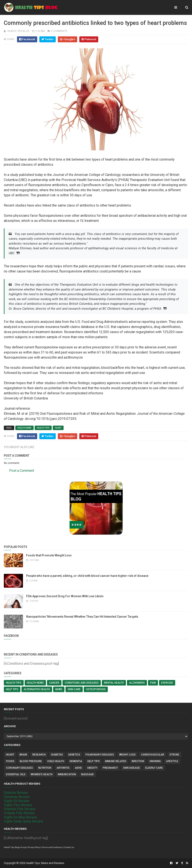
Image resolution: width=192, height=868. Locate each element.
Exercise (167, 683)
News (59, 689)
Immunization (67, 774)
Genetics (74, 755)
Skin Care (74, 689)
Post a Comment (22, 471)
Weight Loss (127, 755)
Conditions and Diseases (82, 683)
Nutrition (45, 768)
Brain (23, 755)
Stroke (174, 755)
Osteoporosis (96, 689)
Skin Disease (132, 768)
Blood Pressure (31, 761)
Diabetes (57, 755)
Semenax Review (17, 797)
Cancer (54, 683)
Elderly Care (154, 768)
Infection (138, 761)
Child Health (56, 761)
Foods (10, 761)
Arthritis (63, 768)
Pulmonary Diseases (100, 755)
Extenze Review (16, 793)
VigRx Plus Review (18, 805)
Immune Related (116, 761)
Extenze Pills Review (20, 809)
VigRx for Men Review (20, 817)
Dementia (76, 761)
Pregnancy (110, 768)
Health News (24, 428)
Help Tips (12, 689)
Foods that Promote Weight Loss (49, 555)
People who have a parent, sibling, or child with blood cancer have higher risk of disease (87, 576)
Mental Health (114, 683)
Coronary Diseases (19, 768)
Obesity (92, 768)
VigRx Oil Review (17, 801)
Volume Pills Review (19, 813)
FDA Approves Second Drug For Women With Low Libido (65, 596)
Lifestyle (172, 761)
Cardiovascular (153, 755)
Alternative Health (37, 689)
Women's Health (42, 774)
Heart (58, 428)
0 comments (59, 31)
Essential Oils (16, 774)
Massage (87, 774)
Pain (153, 683)
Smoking (155, 761)
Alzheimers (137, 683)
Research (39, 755)
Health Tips (43, 428)
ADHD (78, 768)
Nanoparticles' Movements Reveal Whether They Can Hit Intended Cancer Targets (82, 617)
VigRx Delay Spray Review (23, 821)
